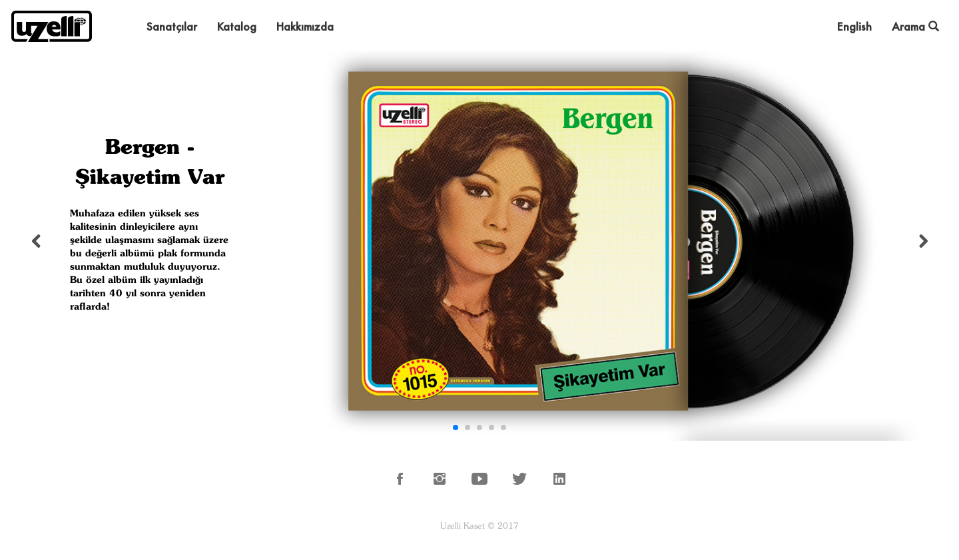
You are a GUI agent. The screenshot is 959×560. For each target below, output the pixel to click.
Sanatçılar (172, 26)
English (854, 26)
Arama (915, 26)
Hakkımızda (305, 26)
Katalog (237, 26)
